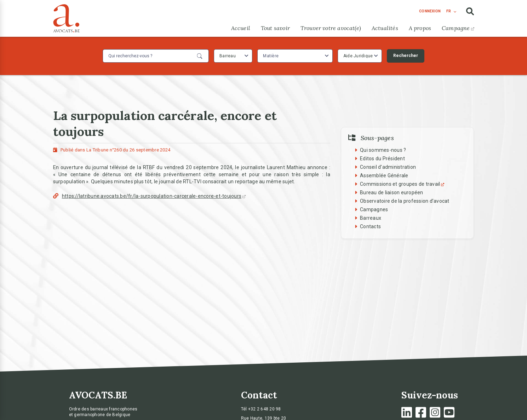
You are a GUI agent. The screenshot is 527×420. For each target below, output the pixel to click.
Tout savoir (275, 28)
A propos (420, 28)
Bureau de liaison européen (392, 192)
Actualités (385, 28)
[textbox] (272, 56)
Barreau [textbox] (228, 56)
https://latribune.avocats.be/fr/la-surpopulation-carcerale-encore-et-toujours (154, 196)
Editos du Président (382, 159)
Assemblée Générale (384, 176)
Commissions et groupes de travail (403, 184)
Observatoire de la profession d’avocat (405, 201)
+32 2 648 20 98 (265, 409)
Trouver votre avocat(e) (331, 28)
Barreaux (371, 218)
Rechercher (406, 56)
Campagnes (374, 209)
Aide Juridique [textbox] (358, 56)
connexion (430, 11)
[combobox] (233, 56)
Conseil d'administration (388, 167)
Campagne (458, 28)
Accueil (241, 28)
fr (449, 11)
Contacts (370, 226)
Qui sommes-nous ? (383, 150)
